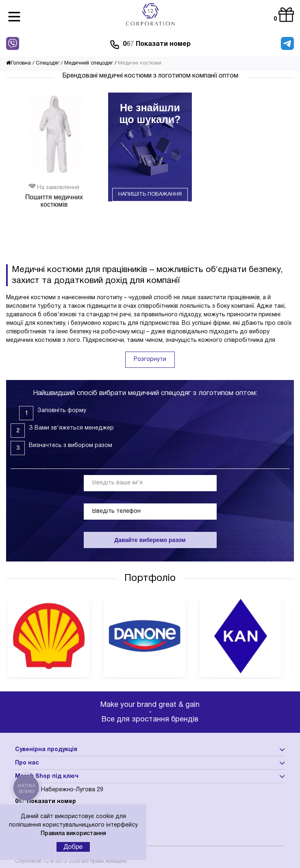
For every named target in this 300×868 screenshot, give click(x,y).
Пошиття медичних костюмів (54, 201)
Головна (18, 63)
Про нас (27, 763)
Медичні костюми (140, 63)
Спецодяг (48, 63)
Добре (73, 847)
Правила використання (73, 834)
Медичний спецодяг (89, 63)
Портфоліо (150, 579)
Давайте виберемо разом (150, 540)
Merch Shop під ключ (47, 776)
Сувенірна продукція (46, 750)
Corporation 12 (32, 861)
